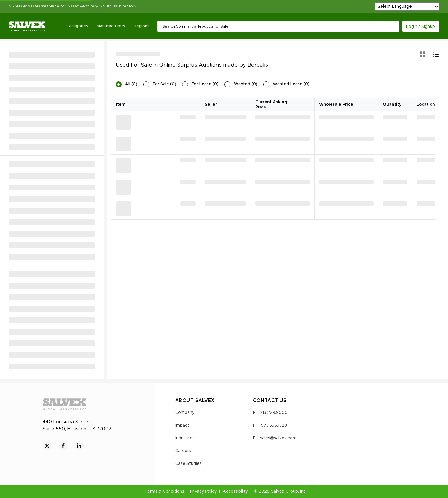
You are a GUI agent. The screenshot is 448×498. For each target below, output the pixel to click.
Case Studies (188, 464)
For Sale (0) (164, 84)
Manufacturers (111, 26)
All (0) (131, 84)
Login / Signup (421, 27)
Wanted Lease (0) (291, 84)
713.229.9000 (274, 413)
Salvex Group (284, 491)
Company (185, 413)
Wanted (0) (246, 84)
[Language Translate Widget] (407, 7)
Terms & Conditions (164, 491)
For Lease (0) (205, 84)
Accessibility (235, 491)
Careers (183, 451)
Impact (182, 425)
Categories (77, 26)
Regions (141, 26)
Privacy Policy (203, 491)
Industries (185, 438)
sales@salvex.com (278, 438)
